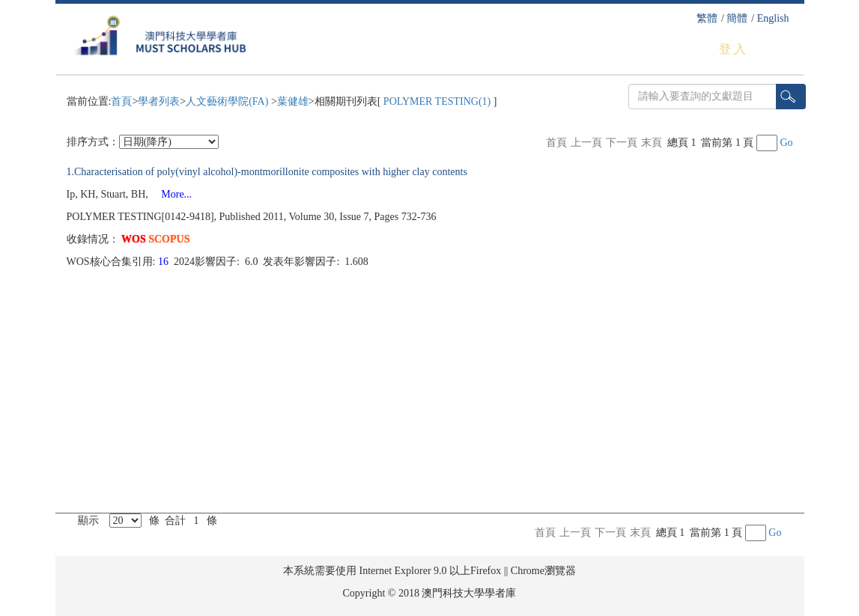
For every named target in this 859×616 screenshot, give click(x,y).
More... (171, 194)
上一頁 (586, 143)
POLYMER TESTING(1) (437, 101)
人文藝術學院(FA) (228, 101)
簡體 (737, 18)
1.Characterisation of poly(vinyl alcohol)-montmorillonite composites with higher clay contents (267, 172)
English (773, 18)
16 (165, 262)
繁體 (707, 18)
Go (786, 143)
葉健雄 (293, 101)
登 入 (732, 49)
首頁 (121, 101)
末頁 (652, 143)
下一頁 (622, 143)
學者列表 (159, 101)
